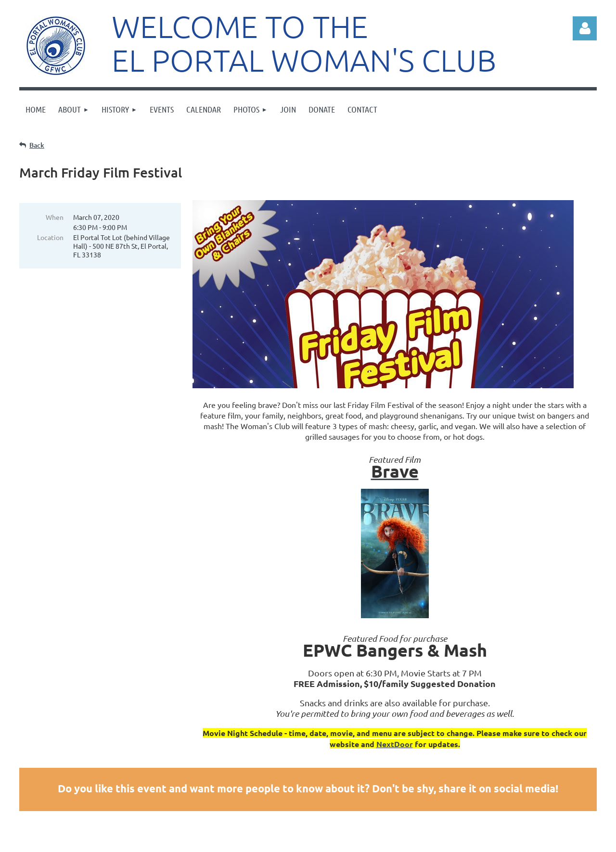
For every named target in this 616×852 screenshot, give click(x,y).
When (55, 217)
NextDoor (395, 744)
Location (50, 237)
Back (37, 145)
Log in (585, 28)
